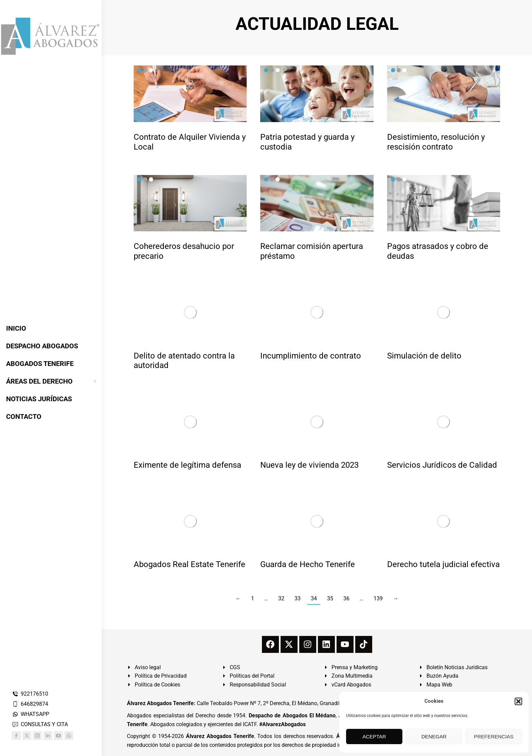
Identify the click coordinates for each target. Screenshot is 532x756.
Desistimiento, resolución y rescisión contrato (436, 142)
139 (378, 598)
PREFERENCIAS (494, 736)
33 (298, 598)
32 (281, 598)
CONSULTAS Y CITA (40, 724)
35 (330, 598)
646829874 (30, 704)
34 (314, 598)
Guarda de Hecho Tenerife (308, 564)
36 (346, 598)
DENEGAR (434, 736)
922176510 (30, 694)
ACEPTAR (374, 736)
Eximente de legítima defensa (187, 465)
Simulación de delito (424, 356)
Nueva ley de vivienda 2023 (309, 465)
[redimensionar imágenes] (190, 94)
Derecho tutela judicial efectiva (443, 564)
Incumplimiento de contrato (311, 356)
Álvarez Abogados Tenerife (220, 736)
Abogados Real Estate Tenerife (189, 564)
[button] (518, 701)
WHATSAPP (31, 714)
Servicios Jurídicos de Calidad (442, 465)
